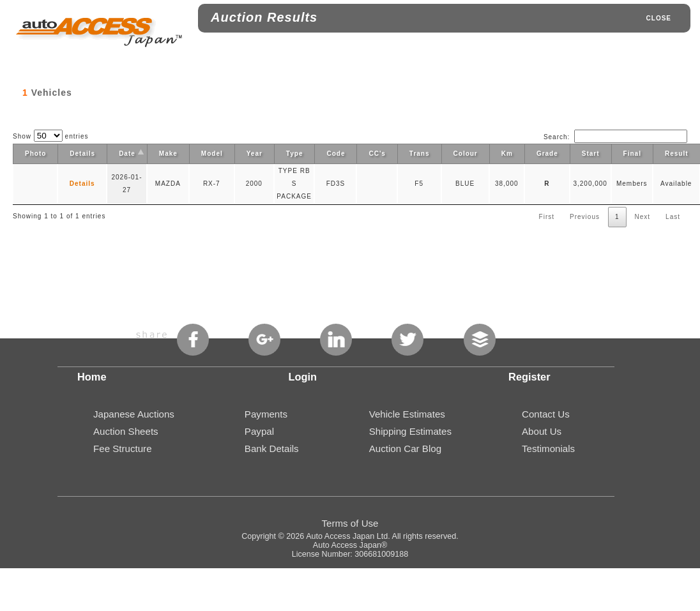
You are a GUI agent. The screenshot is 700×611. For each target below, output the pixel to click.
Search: (615, 137)
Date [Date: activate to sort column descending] (127, 154)
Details (82, 184)
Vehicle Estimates (407, 414)
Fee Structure (123, 449)
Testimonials (548, 449)
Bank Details (272, 449)
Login (303, 377)
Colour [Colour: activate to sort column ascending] (466, 154)
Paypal (259, 431)
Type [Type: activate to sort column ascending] (295, 154)
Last (673, 217)
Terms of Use (350, 523)
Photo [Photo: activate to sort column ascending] (35, 154)
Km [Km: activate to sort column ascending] (507, 154)
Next (643, 217)
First (547, 217)
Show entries (51, 136)
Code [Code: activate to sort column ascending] (336, 154)
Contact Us (546, 414)
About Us (542, 431)
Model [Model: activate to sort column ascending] (212, 154)
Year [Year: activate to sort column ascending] (255, 154)
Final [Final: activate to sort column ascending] (632, 154)
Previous (585, 217)
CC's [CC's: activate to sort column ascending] (377, 154)
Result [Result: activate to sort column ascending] (677, 154)
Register (529, 377)
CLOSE (659, 18)
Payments (266, 414)
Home (92, 377)
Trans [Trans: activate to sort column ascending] (420, 154)
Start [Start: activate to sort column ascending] (591, 154)
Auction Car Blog (405, 449)
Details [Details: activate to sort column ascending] (82, 154)
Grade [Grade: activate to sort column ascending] (547, 154)
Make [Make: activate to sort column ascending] (168, 154)
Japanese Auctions (134, 414)
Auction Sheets (126, 431)
